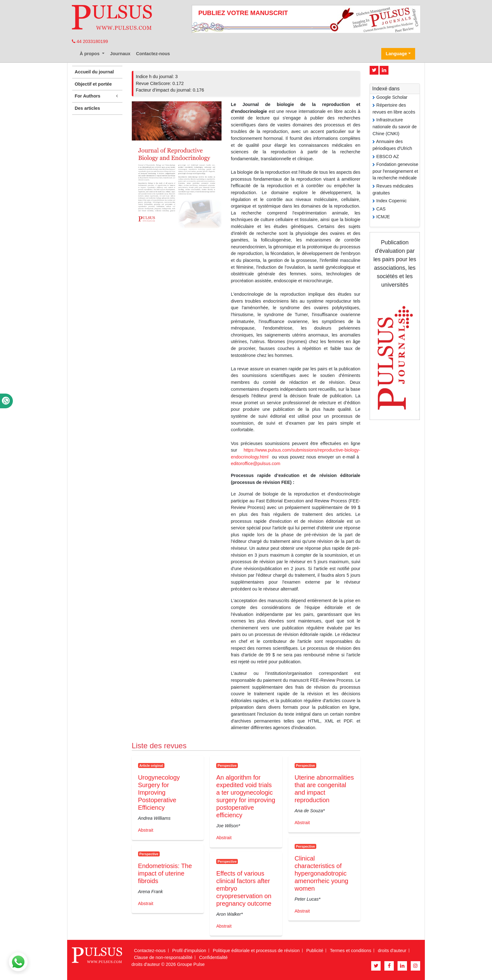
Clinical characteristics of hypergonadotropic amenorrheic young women (321, 873)
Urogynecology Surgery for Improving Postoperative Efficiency (159, 792)
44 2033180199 (90, 41)
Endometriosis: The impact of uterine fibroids (165, 873)
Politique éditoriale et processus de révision (256, 951)
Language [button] (396, 54)
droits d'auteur (392, 951)
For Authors (97, 96)
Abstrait (146, 830)
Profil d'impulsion (189, 951)
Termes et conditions (350, 951)
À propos (90, 54)
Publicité (315, 951)
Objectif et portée (93, 84)
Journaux (120, 54)
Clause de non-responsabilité (163, 957)
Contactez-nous (153, 54)
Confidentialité (213, 957)
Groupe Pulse (191, 964)
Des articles (87, 108)
